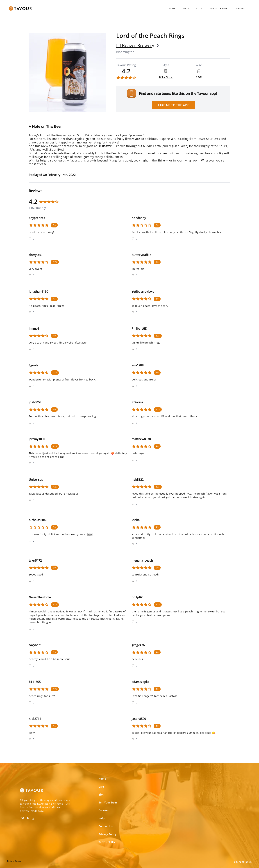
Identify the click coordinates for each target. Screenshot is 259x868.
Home (172, 8)
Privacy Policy (107, 834)
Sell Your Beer (219, 8)
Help (102, 818)
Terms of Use (107, 842)
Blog (199, 8)
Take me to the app (173, 105)
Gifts (186, 8)
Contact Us (106, 826)
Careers (240, 8)
